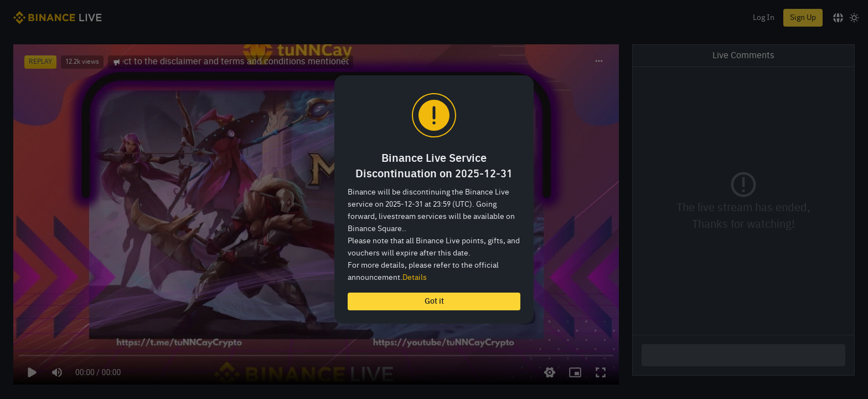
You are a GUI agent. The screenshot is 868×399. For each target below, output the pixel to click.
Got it (434, 301)
